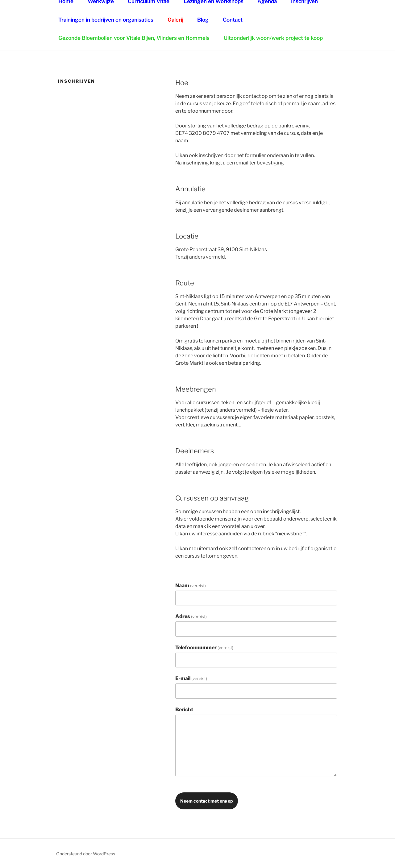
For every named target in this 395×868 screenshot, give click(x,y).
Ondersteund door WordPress (86, 854)
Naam (191, 586)
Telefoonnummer (204, 648)
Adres (191, 616)
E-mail (191, 678)
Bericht (184, 710)
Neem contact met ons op (207, 801)
